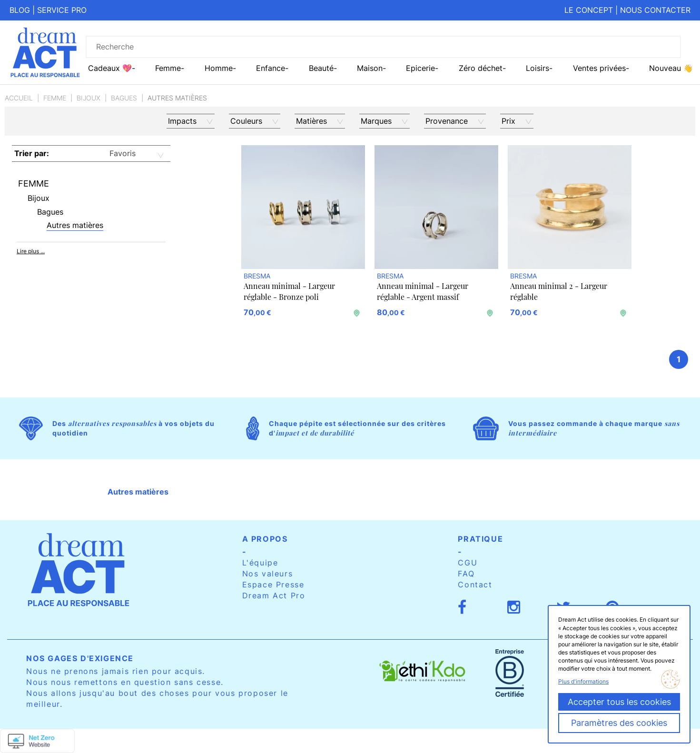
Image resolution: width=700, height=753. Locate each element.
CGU (468, 563)
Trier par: (32, 153)
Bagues (124, 98)
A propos (265, 539)
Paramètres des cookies (619, 723)
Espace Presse (273, 585)
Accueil (19, 98)
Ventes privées (599, 68)
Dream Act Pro (274, 595)
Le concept (589, 10)
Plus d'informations (583, 681)
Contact (475, 585)
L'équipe (260, 563)
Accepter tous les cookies (619, 702)
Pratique (480, 539)
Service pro (62, 10)
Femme (55, 98)
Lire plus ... (31, 251)
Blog (20, 10)
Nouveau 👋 (671, 68)
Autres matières (75, 225)
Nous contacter (655, 10)
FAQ (466, 574)
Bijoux (89, 98)
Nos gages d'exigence (80, 658)
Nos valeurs (268, 574)
